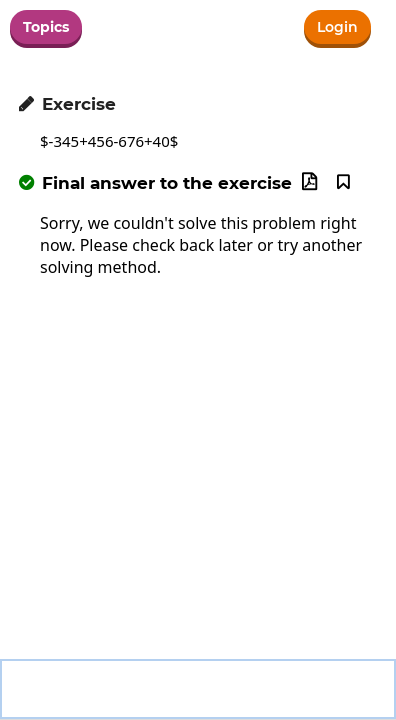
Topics (46, 27)
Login (337, 27)
